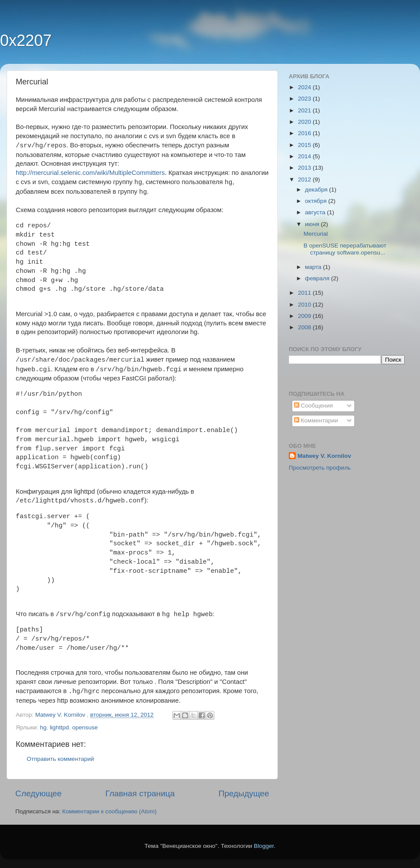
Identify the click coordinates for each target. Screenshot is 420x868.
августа (316, 212)
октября (317, 201)
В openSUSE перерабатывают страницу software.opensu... (345, 249)
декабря (317, 190)
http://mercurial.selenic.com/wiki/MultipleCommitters (90, 173)
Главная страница (140, 793)
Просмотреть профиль (320, 468)
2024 (305, 87)
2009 (305, 316)
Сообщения (313, 406)
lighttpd (59, 727)
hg (43, 727)
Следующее (38, 793)
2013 (305, 168)
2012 (305, 180)
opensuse (85, 727)
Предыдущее (244, 793)
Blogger (264, 846)
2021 (305, 110)
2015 (305, 145)
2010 (305, 305)
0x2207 (26, 40)
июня (313, 224)
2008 (305, 327)
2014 (305, 156)
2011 (305, 293)
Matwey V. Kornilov (324, 456)
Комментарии (316, 420)
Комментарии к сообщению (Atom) (109, 811)
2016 (305, 133)
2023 (305, 99)
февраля (318, 278)
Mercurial (316, 234)
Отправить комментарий (60, 759)
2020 (305, 122)
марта (314, 267)
